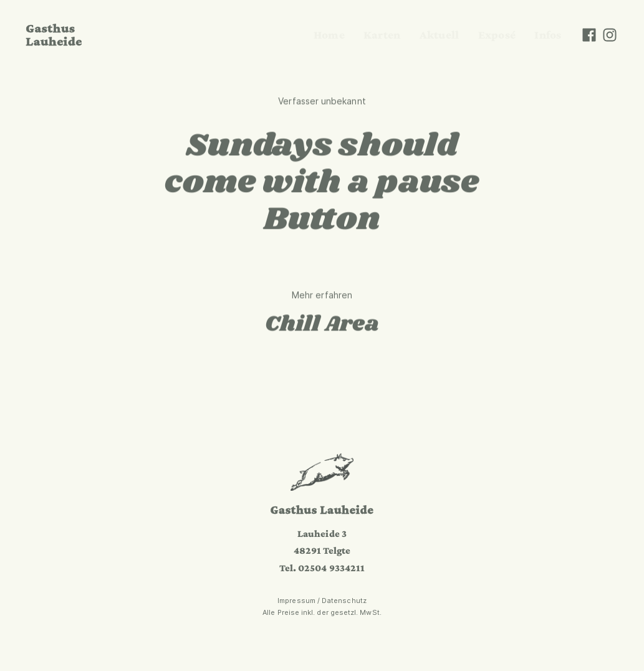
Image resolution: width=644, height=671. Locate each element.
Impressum (296, 601)
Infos (548, 35)
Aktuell (440, 35)
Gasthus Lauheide (54, 35)
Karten (382, 35)
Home (329, 35)
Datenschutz (344, 601)
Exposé (497, 35)
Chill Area (322, 325)
